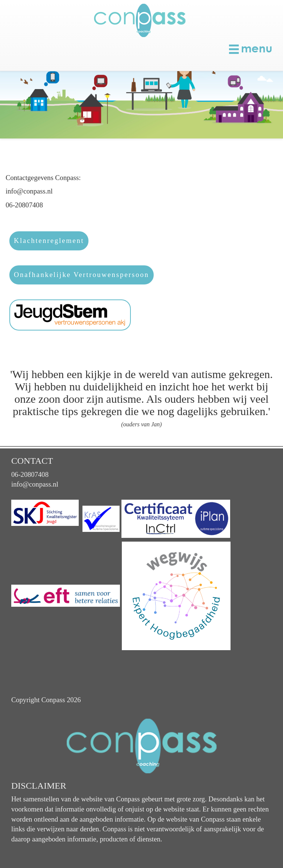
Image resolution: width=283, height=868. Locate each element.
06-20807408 (30, 474)
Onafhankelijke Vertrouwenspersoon (82, 275)
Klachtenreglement (49, 240)
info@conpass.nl (35, 484)
